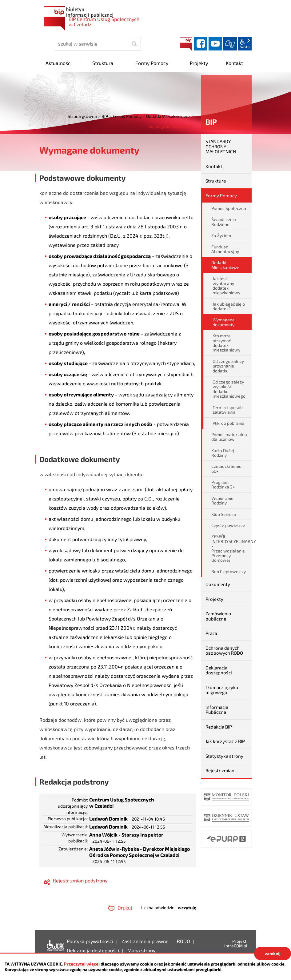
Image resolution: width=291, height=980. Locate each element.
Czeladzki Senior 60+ (227, 468)
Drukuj (125, 908)
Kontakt (214, 166)
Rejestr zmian (220, 770)
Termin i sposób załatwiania (228, 410)
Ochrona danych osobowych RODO (224, 651)
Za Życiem (221, 235)
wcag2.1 (245, 44)
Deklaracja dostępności (219, 670)
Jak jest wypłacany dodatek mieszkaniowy (226, 285)
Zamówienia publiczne (218, 616)
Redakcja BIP (219, 727)
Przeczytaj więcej (82, 964)
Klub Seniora (224, 514)
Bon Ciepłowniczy (229, 571)
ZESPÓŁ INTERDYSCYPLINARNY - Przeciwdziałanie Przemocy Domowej (231, 548)
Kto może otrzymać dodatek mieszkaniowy (226, 343)
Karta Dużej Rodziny (223, 453)
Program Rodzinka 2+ (223, 484)
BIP (186, 44)
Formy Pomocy (127, 116)
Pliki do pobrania (229, 423)
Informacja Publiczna (217, 710)
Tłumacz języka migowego (222, 690)
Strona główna (82, 116)
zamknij (273, 953)
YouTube (215, 44)
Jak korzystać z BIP (225, 741)
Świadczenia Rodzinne (224, 222)
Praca (211, 633)
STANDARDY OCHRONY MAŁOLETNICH (221, 146)
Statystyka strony (224, 756)
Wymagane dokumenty (224, 322)
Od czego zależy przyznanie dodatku (228, 366)
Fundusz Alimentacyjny (225, 249)
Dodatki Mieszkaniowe (168, 116)
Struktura (216, 181)
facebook (201, 44)
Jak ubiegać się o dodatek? (229, 306)
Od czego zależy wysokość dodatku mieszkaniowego (229, 389)
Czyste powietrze (228, 525)
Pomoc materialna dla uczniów (229, 437)
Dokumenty (218, 584)
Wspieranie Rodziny (222, 500)
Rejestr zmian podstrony (80, 880)
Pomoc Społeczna (229, 208)
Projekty (214, 599)
